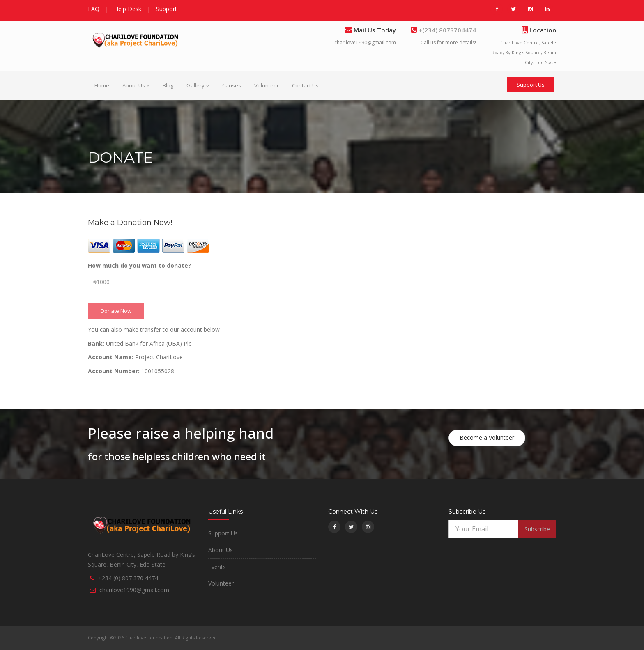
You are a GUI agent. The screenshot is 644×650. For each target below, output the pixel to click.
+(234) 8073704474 (446, 30)
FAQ (94, 9)
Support (167, 9)
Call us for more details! (448, 42)
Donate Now (116, 311)
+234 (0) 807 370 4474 (128, 578)
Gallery (198, 85)
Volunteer (267, 85)
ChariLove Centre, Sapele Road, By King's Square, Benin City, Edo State (524, 52)
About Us (136, 85)
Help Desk (128, 9)
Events (217, 567)
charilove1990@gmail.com (365, 42)
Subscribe (537, 529)
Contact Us (305, 85)
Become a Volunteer (487, 438)
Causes (232, 85)
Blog (168, 85)
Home (102, 85)
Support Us (531, 85)
